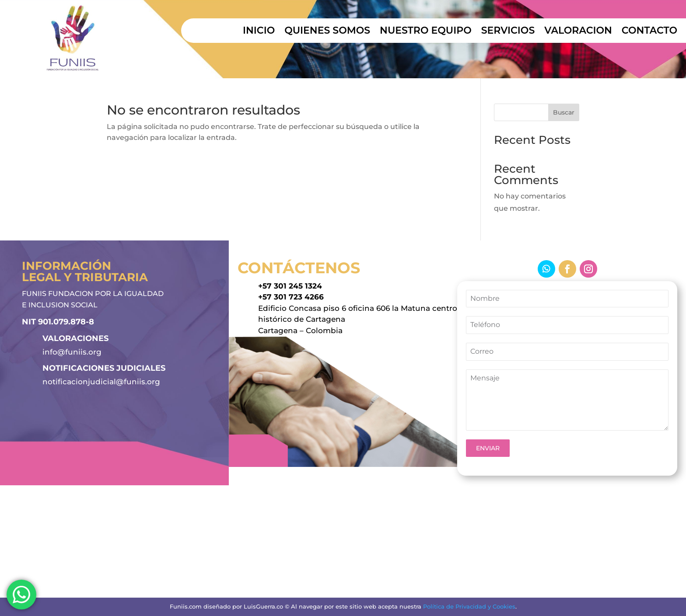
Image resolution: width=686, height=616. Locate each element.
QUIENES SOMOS (327, 32)
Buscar (564, 112)
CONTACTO (649, 32)
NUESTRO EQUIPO (426, 32)
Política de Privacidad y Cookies (469, 606)
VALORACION (578, 32)
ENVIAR (488, 448)
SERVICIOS (508, 32)
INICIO (259, 32)
